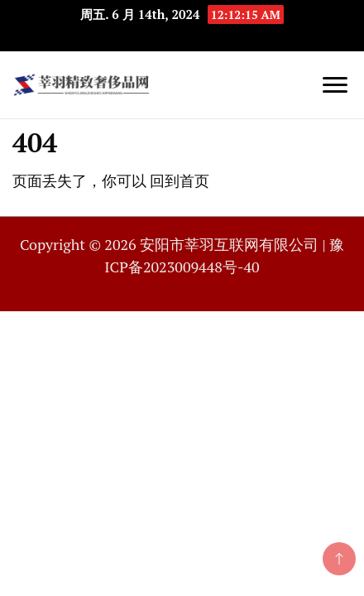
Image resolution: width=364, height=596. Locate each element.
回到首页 (180, 180)
